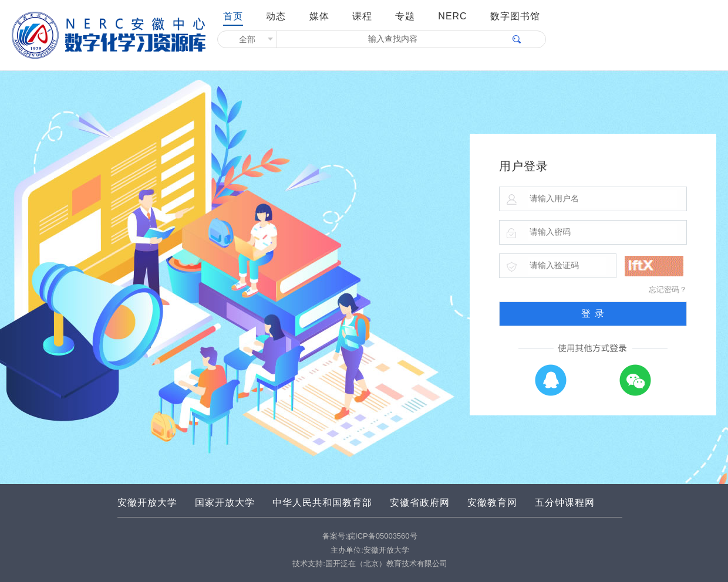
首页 (233, 16)
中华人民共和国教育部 (322, 503)
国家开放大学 (225, 503)
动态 (276, 16)
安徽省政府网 (420, 503)
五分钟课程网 (565, 503)
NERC (452, 16)
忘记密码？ (668, 290)
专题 (405, 16)
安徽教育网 (492, 503)
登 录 (593, 314)
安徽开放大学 (147, 503)
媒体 (319, 16)
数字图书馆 (515, 16)
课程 (362, 16)
